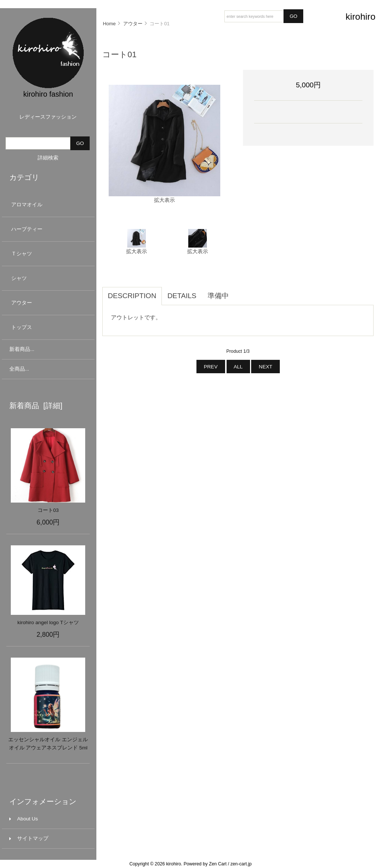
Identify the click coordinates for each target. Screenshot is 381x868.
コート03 (48, 510)
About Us (24, 819)
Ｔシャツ (47, 254)
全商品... (19, 369)
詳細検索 (48, 158)
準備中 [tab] (218, 296)
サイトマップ (29, 838)
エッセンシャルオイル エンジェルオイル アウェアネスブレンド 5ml (48, 744)
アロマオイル (47, 205)
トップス (47, 327)
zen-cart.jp (241, 864)
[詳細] (51, 406)
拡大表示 (137, 249)
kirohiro (173, 864)
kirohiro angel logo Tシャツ (48, 622)
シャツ (47, 278)
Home (109, 24)
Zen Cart (218, 864)
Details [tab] (182, 296)
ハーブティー (47, 229)
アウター (47, 303)
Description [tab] (132, 296)
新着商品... (22, 349)
